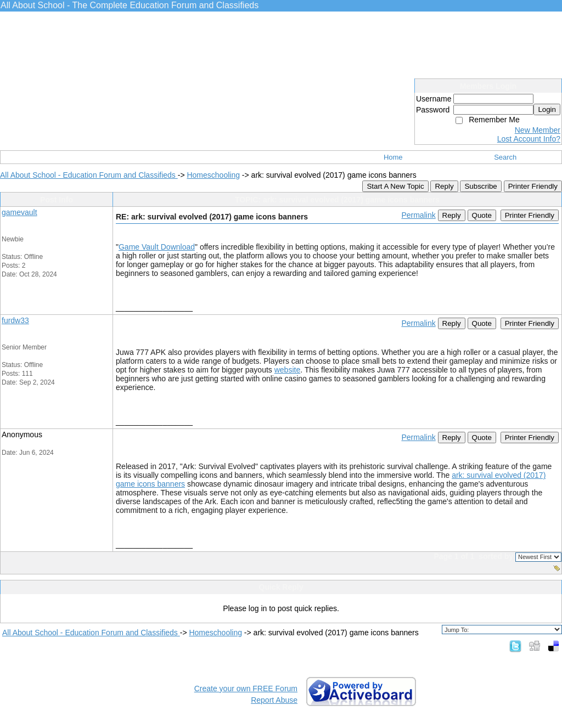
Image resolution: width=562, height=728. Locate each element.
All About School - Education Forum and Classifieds (89, 175)
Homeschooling (213, 175)
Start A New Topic (395, 186)
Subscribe (480, 186)
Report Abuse (274, 700)
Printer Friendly (533, 186)
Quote (482, 215)
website (287, 370)
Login (547, 109)
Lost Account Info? (529, 139)
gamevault (19, 212)
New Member (538, 130)
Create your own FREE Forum (246, 689)
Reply (444, 186)
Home (393, 157)
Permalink (418, 215)
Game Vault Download (157, 247)
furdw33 (15, 320)
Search (505, 157)
